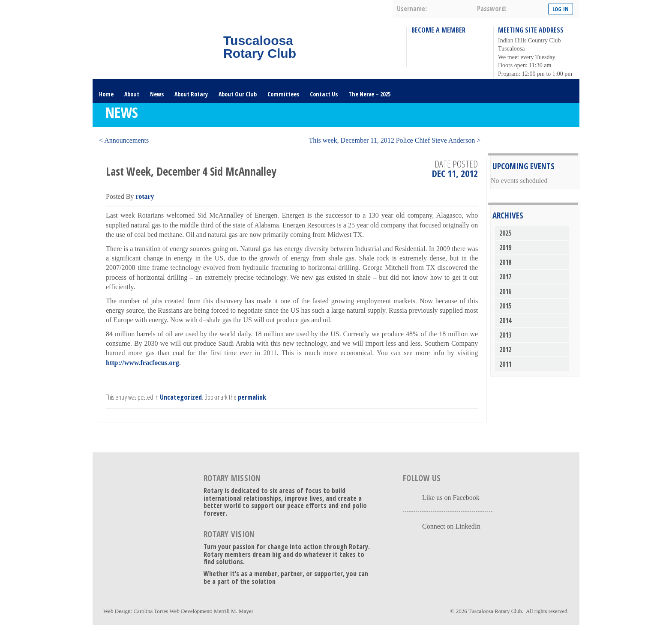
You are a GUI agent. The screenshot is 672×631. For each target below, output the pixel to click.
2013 (505, 335)
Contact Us (324, 94)
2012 (505, 350)
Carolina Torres (151, 611)
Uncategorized (181, 397)
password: (492, 9)
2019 (505, 248)
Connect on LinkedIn (451, 526)
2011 (505, 364)
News (157, 94)
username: (412, 9)
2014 (505, 320)
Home (106, 94)
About (132, 94)
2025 (505, 233)
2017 (505, 277)
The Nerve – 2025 (369, 94)
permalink (252, 397)
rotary (145, 196)
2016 (505, 291)
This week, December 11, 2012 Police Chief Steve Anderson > (394, 140)
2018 (505, 262)
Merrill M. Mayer (234, 611)
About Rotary (191, 94)
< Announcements (124, 140)
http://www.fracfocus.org (142, 363)
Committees (283, 94)
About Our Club (238, 94)
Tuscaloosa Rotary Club (495, 611)
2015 (505, 306)
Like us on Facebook (451, 498)
